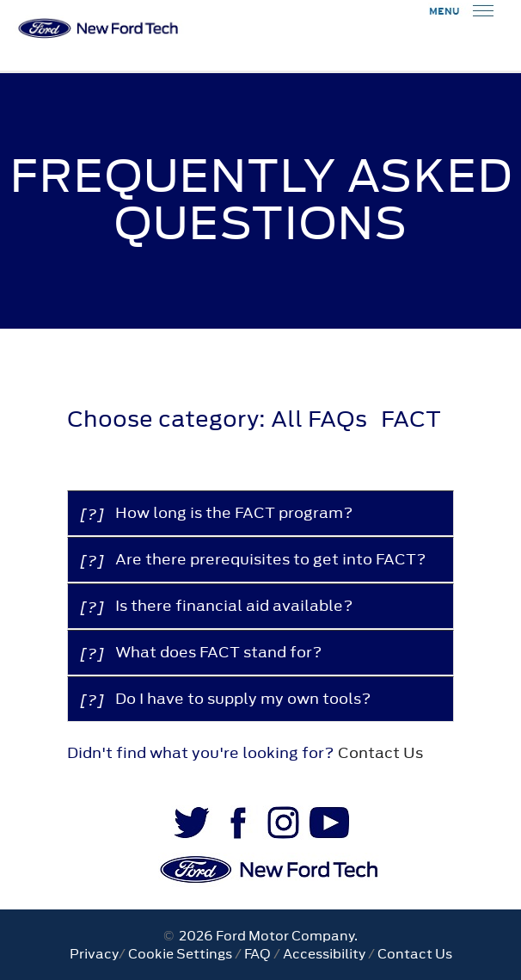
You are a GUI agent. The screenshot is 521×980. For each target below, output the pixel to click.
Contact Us (380, 753)
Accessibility (324, 954)
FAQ (257, 954)
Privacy (94, 954)
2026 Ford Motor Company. (266, 936)
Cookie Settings (180, 954)
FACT (411, 419)
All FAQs (319, 419)
